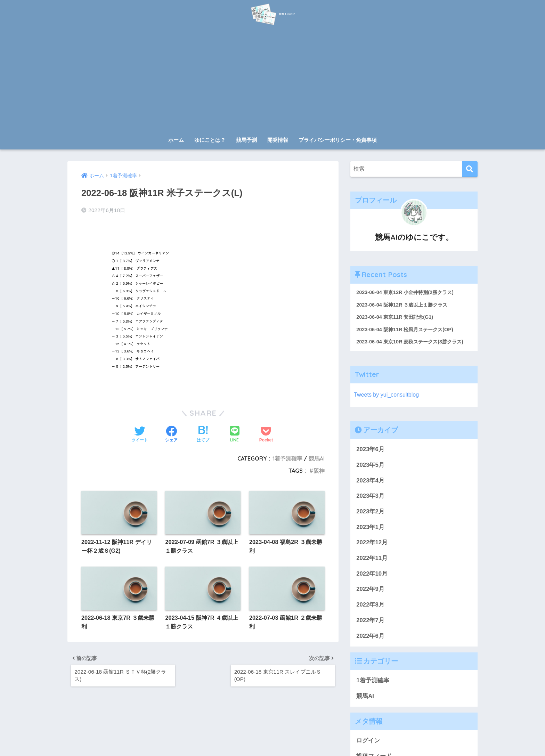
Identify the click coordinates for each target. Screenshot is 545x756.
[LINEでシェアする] (235, 432)
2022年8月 (370, 606)
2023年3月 (370, 498)
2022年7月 (370, 622)
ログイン (368, 742)
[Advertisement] (272, 81)
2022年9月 (370, 591)
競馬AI (317, 456)
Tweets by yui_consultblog (388, 396)
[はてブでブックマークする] (203, 432)
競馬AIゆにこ (272, 13)
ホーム (176, 140)
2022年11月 (372, 560)
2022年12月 (372, 544)
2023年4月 (370, 482)
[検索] (470, 169)
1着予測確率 (287, 456)
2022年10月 (372, 575)
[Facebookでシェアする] (171, 432)
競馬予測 (246, 140)
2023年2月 (370, 513)
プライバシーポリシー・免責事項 (338, 140)
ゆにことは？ (210, 140)
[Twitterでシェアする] (140, 432)
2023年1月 (370, 529)
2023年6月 (370, 451)
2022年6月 (370, 638)
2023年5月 (370, 467)
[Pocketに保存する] (266, 432)
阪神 (319, 468)
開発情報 (278, 140)
